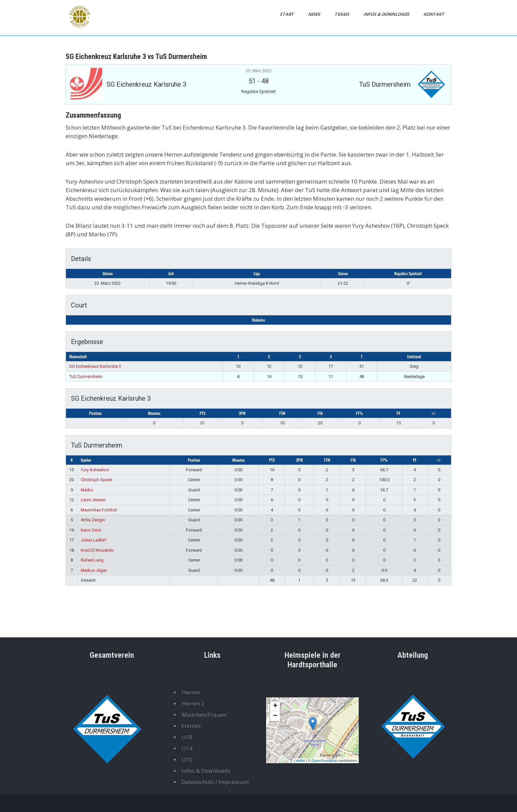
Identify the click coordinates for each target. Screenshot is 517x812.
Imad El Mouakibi (97, 550)
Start (288, 14)
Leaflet (300, 761)
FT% (360, 413)
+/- (434, 413)
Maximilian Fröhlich (99, 510)
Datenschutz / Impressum (215, 782)
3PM (242, 413)
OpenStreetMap (324, 761)
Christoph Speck (97, 480)
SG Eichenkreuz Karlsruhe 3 (95, 366)
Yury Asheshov (95, 470)
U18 (187, 737)
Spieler (86, 460)
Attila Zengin (93, 520)
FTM (282, 413)
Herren (191, 692)
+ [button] (275, 706)
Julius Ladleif (93, 540)
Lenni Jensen (93, 500)
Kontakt (435, 14)
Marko (87, 490)
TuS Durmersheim (86, 377)
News (315, 14)
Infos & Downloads (387, 14)
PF (398, 413)
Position (95, 413)
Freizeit (191, 726)
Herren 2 (193, 703)
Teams (343, 14)
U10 (187, 759)
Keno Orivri (91, 530)
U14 (187, 748)
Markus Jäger (94, 570)
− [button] (275, 716)
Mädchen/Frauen (204, 715)
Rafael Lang (92, 560)
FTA (320, 413)
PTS (202, 413)
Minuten (154, 413)
